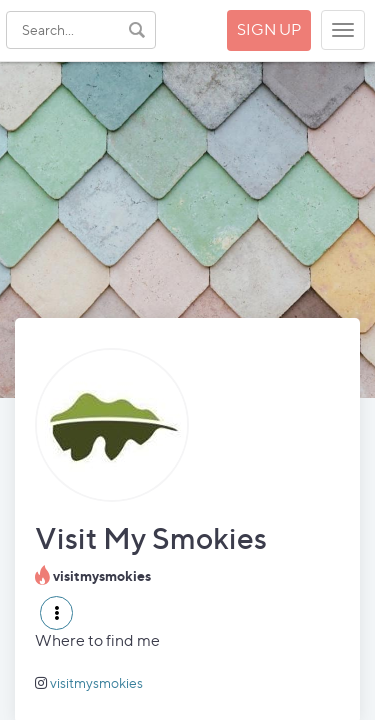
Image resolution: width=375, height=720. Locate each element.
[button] (56, 613)
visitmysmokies (96, 682)
